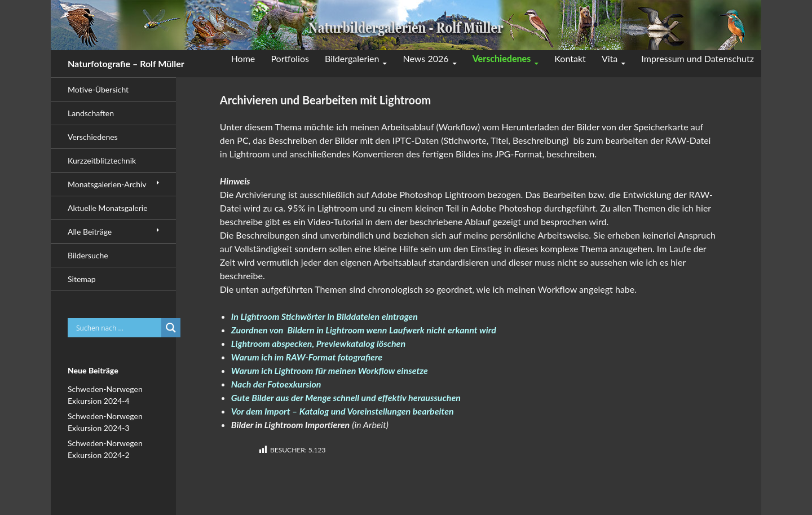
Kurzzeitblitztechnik (102, 160)
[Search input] (117, 328)
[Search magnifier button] (171, 328)
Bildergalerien (352, 58)
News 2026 (426, 58)
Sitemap (82, 279)
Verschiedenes (502, 58)
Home (243, 58)
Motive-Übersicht (98, 89)
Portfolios (290, 58)
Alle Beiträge (90, 232)
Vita (610, 58)
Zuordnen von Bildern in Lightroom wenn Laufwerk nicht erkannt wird (364, 330)
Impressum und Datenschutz (698, 58)
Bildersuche (88, 255)
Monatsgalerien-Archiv (107, 184)
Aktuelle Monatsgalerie (108, 208)
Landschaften (91, 113)
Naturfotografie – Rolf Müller (126, 63)
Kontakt (570, 58)
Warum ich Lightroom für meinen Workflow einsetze (330, 370)
